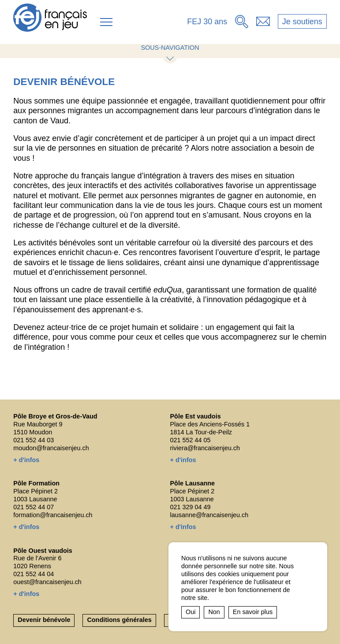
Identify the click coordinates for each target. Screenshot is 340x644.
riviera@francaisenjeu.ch (205, 448)
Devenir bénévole (44, 620)
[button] (106, 22)
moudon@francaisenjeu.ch (51, 448)
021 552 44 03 (34, 440)
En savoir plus (253, 612)
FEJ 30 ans (207, 22)
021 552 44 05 (191, 440)
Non (214, 612)
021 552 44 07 (34, 507)
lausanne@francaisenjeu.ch (209, 515)
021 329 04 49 (191, 507)
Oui (191, 612)
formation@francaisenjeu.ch (53, 515)
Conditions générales (119, 620)
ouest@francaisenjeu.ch (47, 582)
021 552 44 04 (34, 574)
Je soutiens (302, 22)
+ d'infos (26, 460)
